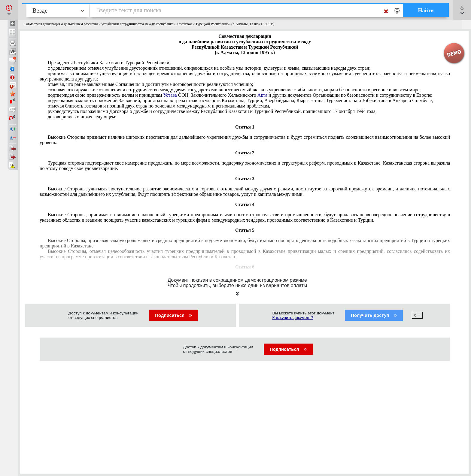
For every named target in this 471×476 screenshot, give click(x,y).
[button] (9, 10)
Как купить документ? (293, 318)
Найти (426, 11)
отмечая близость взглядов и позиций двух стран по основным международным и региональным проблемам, (159, 106)
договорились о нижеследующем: (82, 117)
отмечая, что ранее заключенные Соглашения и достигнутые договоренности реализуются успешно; (150, 84)
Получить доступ (374, 315)
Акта (262, 95)
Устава (170, 95)
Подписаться (173, 315)
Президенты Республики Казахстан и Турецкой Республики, (109, 63)
